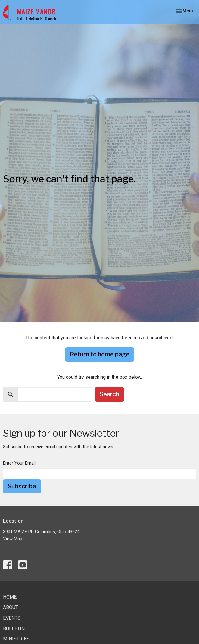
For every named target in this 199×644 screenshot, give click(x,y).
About (11, 607)
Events (12, 618)
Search (109, 394)
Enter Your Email (19, 463)
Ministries (16, 639)
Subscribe (22, 486)
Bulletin (14, 628)
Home (10, 597)
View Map (13, 539)
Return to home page (100, 354)
